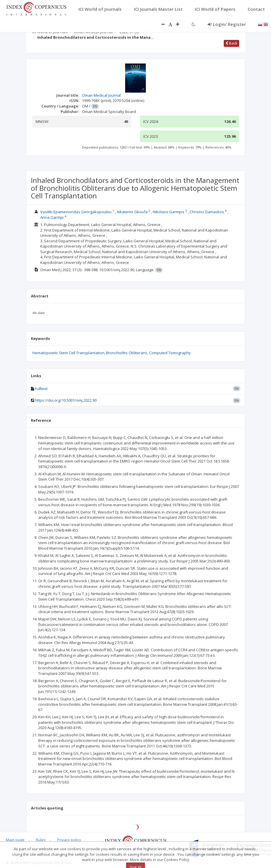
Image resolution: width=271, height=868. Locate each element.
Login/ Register (227, 24)
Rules (41, 840)
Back (231, 43)
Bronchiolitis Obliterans (127, 353)
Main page (15, 840)
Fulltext (41, 389)
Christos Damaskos (207, 212)
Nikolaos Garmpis (169, 212)
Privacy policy (69, 840)
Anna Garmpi (52, 217)
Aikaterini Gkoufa (132, 212)
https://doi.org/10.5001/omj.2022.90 (66, 400)
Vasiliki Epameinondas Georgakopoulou (76, 212)
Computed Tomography (170, 353)
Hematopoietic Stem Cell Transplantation (68, 353)
